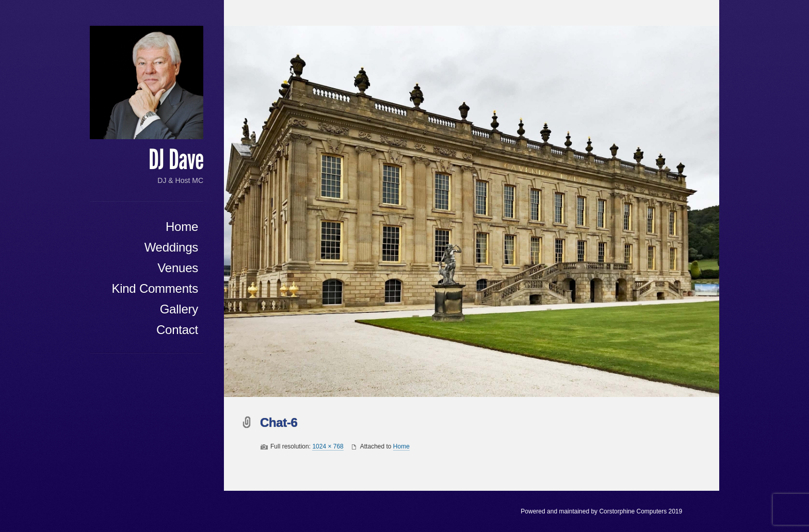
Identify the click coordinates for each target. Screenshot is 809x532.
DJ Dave (176, 160)
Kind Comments (155, 288)
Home (182, 227)
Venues (178, 268)
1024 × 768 (328, 446)
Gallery (179, 309)
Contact (177, 330)
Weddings (171, 247)
